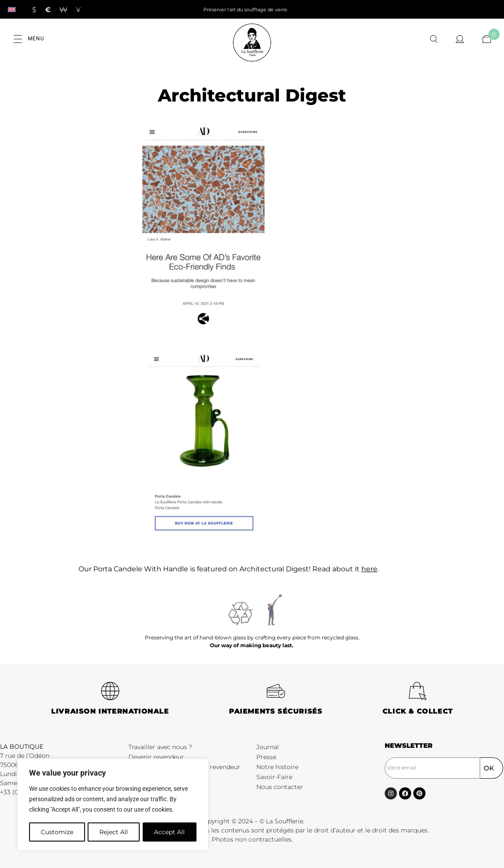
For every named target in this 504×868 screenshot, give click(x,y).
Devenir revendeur (156, 757)
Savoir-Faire (274, 777)
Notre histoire (277, 767)
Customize (57, 832)
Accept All (170, 832)
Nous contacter (280, 787)
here (369, 569)
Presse (266, 757)
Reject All (114, 832)
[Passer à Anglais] (12, 9)
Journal (268, 747)
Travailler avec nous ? (160, 747)
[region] (113, 805)
